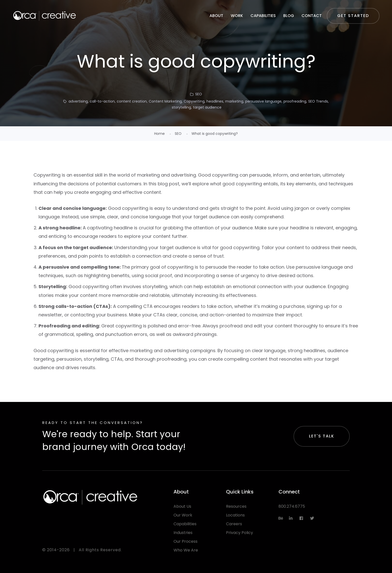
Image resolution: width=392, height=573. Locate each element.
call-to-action (102, 101)
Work (237, 16)
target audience (207, 107)
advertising (78, 101)
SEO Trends (318, 101)
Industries (183, 533)
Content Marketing (165, 101)
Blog (289, 16)
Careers (234, 524)
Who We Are (186, 550)
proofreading (295, 101)
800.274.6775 (292, 506)
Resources (236, 506)
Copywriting (194, 101)
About (216, 16)
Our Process (185, 541)
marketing (234, 101)
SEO (199, 94)
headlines (215, 101)
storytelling (181, 107)
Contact (312, 16)
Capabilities (263, 16)
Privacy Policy (239, 533)
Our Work (183, 515)
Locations (235, 515)
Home (159, 134)
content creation (132, 101)
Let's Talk (322, 436)
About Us (182, 506)
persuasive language (263, 101)
